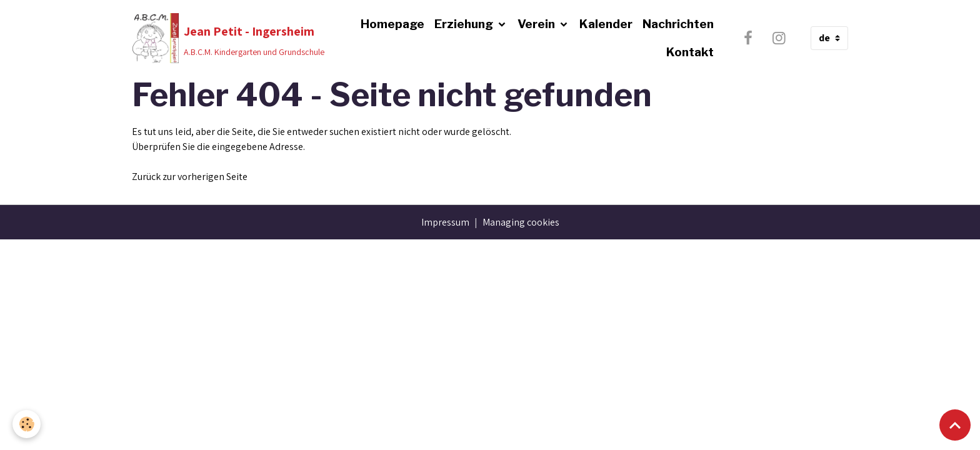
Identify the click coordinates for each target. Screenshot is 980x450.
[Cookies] (27, 424)
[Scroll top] (955, 425)
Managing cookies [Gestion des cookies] (521, 222)
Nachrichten (678, 24)
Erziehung (465, 24)
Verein (537, 24)
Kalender (606, 24)
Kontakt (690, 52)
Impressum (445, 222)
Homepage (392, 24)
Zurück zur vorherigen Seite (190, 177)
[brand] (223, 38)
